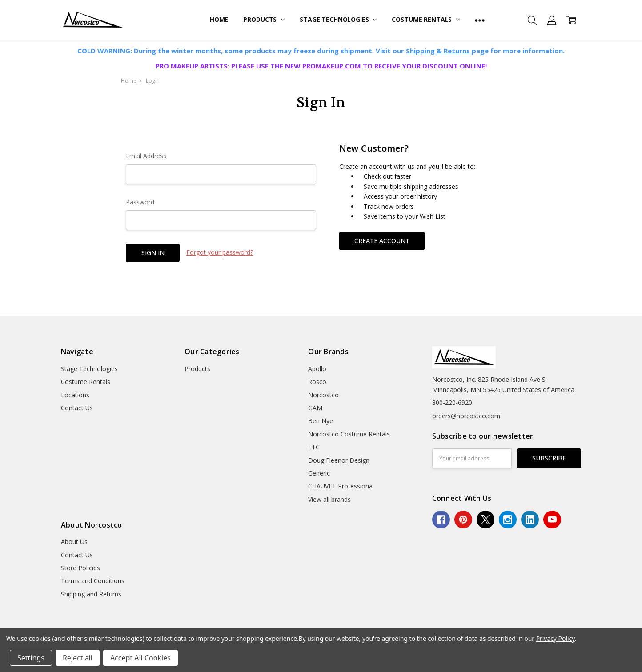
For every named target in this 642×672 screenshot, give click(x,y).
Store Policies (80, 568)
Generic (319, 473)
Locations (75, 395)
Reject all (78, 658)
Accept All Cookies (140, 658)
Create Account (382, 241)
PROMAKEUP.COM (332, 66)
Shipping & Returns (439, 51)
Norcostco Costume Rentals (349, 434)
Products (264, 19)
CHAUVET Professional (341, 486)
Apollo (317, 369)
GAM (315, 408)
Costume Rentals (426, 19)
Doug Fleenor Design (339, 460)
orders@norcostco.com (466, 416)
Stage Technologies (338, 19)
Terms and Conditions (93, 581)
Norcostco (323, 395)
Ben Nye (321, 421)
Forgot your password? (220, 252)
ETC (314, 447)
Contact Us (77, 408)
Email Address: (147, 156)
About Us (74, 542)
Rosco (317, 382)
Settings (31, 658)
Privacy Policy (556, 638)
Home (219, 19)
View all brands (329, 499)
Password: (141, 202)
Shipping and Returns (91, 594)
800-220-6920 (452, 402)
